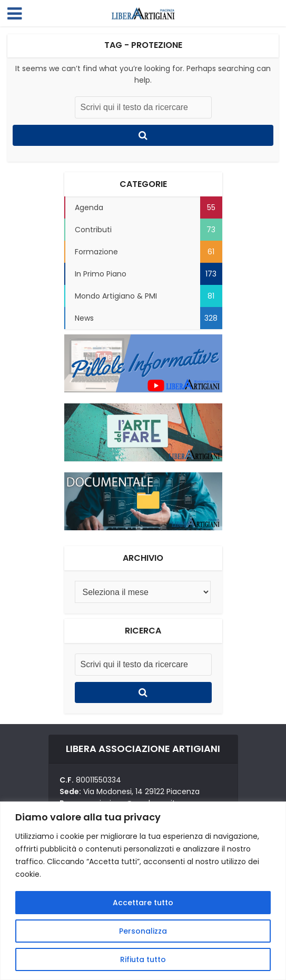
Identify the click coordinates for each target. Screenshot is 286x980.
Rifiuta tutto (143, 959)
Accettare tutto (143, 903)
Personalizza (143, 931)
